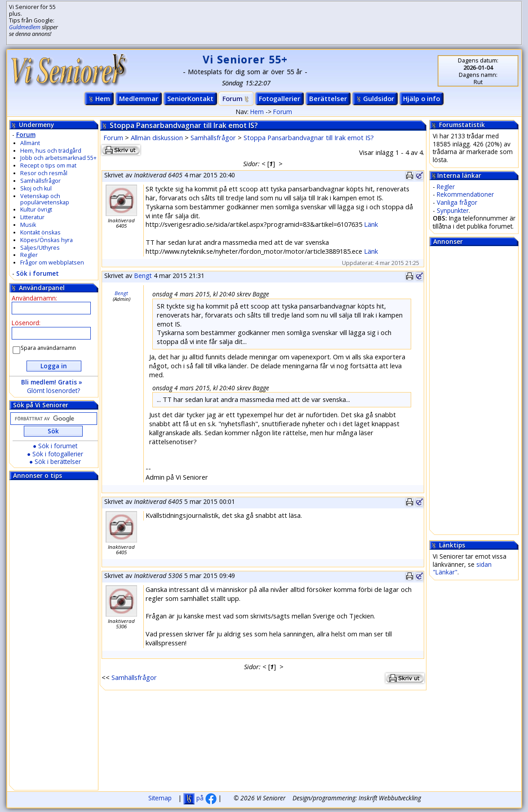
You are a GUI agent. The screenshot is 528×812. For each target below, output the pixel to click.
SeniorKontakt (190, 98)
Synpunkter (453, 210)
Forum (236, 98)
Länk (371, 224)
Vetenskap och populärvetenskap (45, 199)
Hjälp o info (422, 98)
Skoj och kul (36, 188)
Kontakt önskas (40, 232)
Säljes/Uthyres (40, 248)
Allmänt (30, 143)
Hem (99, 98)
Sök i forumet (38, 273)
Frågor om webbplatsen (52, 263)
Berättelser (328, 98)
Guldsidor (375, 98)
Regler (29, 255)
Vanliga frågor (457, 202)
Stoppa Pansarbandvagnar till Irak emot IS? (309, 137)
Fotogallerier (280, 98)
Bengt (143, 276)
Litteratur (32, 217)
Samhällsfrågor (40, 181)
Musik (28, 225)
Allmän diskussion (157, 137)
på (200, 798)
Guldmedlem (25, 27)
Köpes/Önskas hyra (47, 240)
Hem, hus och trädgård (51, 151)
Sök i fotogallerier (58, 454)
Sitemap (160, 798)
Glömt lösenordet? (53, 391)
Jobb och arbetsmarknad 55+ (58, 158)
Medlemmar (139, 98)
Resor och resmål (44, 173)
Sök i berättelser (58, 461)
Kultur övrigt (36, 210)
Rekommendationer (465, 194)
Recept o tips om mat (48, 165)
